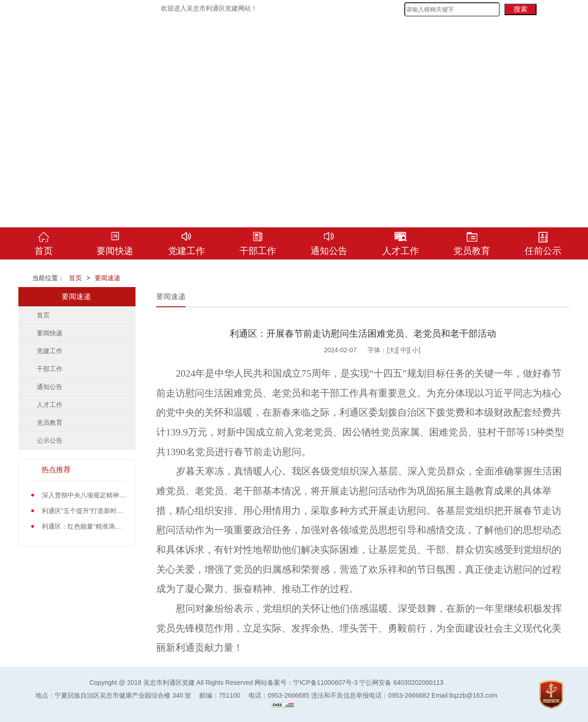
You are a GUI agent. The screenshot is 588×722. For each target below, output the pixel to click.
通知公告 (50, 387)
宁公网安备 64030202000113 (401, 683)
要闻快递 (50, 333)
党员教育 (50, 423)
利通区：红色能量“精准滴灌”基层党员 (95, 526)
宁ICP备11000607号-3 (325, 683)
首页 (75, 278)
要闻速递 (107, 278)
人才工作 (50, 405)
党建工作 (50, 351)
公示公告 (50, 440)
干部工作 (50, 369)
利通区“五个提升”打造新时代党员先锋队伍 (102, 511)
